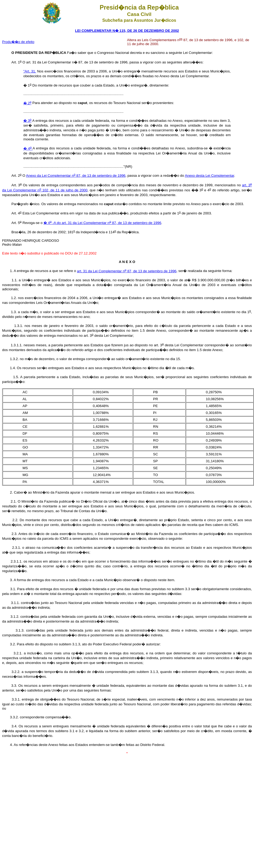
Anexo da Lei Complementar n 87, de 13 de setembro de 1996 (76, 176)
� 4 (28, 148)
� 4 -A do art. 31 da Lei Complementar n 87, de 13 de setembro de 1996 (102, 223)
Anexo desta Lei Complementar (209, 176)
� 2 (27, 103)
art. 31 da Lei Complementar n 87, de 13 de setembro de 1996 (127, 271)
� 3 (27, 121)
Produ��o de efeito (18, 42)
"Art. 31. (30, 71)
